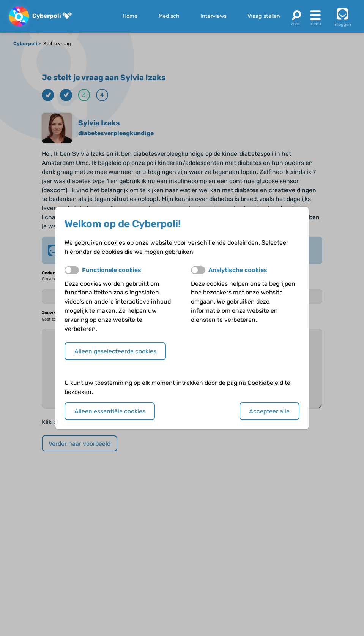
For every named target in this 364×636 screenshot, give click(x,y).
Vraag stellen (264, 16)
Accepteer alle (269, 411)
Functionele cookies (112, 270)
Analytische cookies (238, 270)
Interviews (214, 16)
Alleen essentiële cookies (110, 411)
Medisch (169, 16)
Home (130, 16)
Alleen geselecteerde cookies (115, 351)
